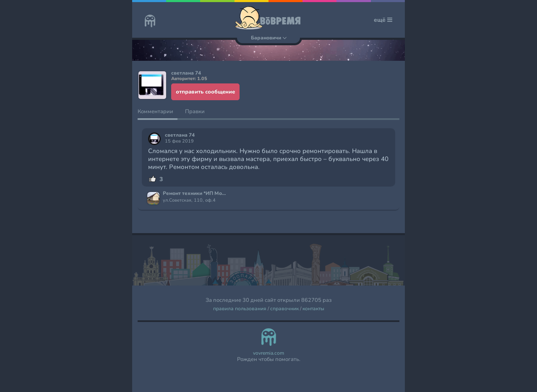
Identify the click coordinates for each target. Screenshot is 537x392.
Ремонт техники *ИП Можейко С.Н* (196, 194)
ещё (383, 20)
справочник (284, 309)
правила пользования (240, 309)
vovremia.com (268, 353)
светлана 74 (180, 135)
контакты (313, 309)
